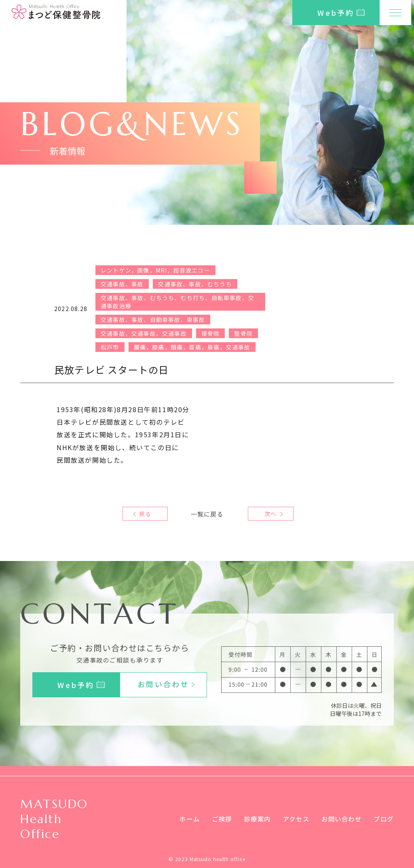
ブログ (383, 819)
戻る (145, 514)
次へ (268, 514)
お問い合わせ (339, 819)
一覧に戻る (207, 514)
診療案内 (251, 819)
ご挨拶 (214, 819)
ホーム (181, 819)
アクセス (291, 819)
